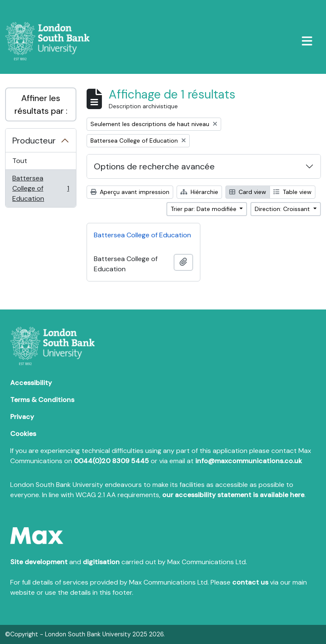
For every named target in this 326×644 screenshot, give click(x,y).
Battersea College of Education (41, 188)
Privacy (22, 417)
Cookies (23, 434)
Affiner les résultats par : (41, 104)
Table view (292, 192)
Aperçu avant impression (130, 192)
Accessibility (31, 383)
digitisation (101, 562)
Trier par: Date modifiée (204, 209)
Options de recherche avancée (154, 166)
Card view (248, 192)
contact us (250, 582)
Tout (20, 161)
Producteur (34, 141)
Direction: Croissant (283, 209)
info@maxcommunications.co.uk (249, 461)
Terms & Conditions (42, 400)
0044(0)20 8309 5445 (111, 461)
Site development (39, 562)
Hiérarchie (199, 192)
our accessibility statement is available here (233, 495)
